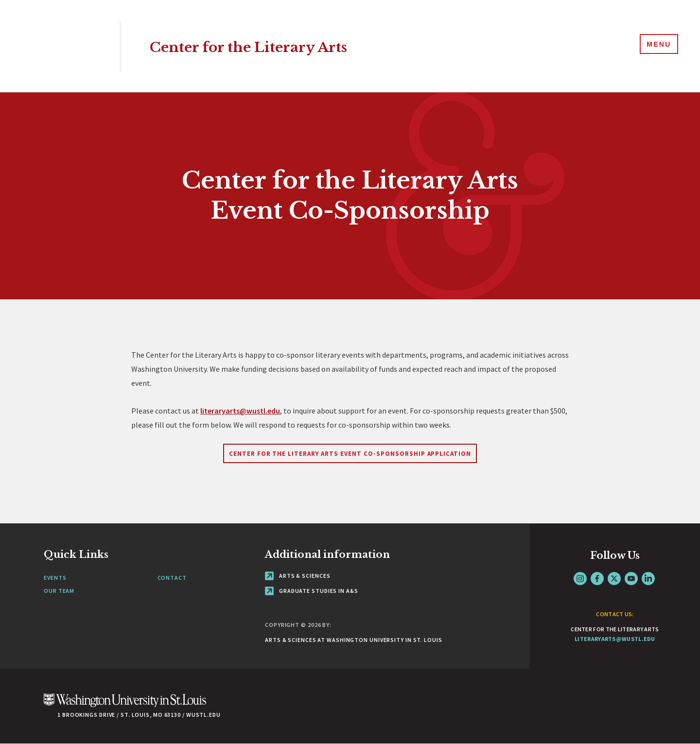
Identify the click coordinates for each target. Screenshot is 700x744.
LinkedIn (648, 579)
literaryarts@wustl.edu (240, 411)
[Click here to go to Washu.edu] (125, 705)
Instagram (580, 579)
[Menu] (656, 46)
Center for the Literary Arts (271, 46)
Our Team (59, 591)
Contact (172, 578)
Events (55, 578)
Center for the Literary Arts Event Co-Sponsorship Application (350, 454)
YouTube (631, 579)
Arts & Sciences (297, 576)
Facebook (597, 579)
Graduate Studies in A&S (312, 591)
